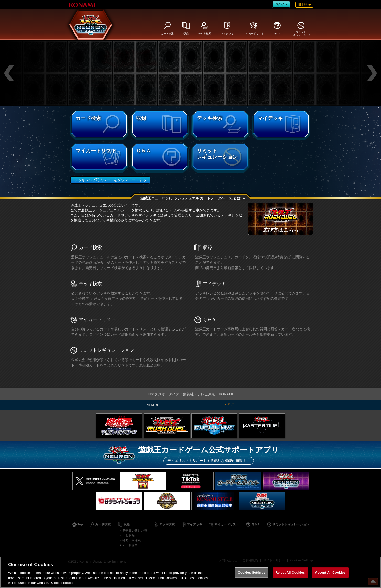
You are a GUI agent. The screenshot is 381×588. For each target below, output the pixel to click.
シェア (229, 404)
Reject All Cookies (290, 572)
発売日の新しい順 (135, 531)
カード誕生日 (132, 545)
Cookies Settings (252, 572)
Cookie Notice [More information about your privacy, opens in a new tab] (62, 583)
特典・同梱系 (132, 540)
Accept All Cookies (330, 572)
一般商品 (128, 535)
